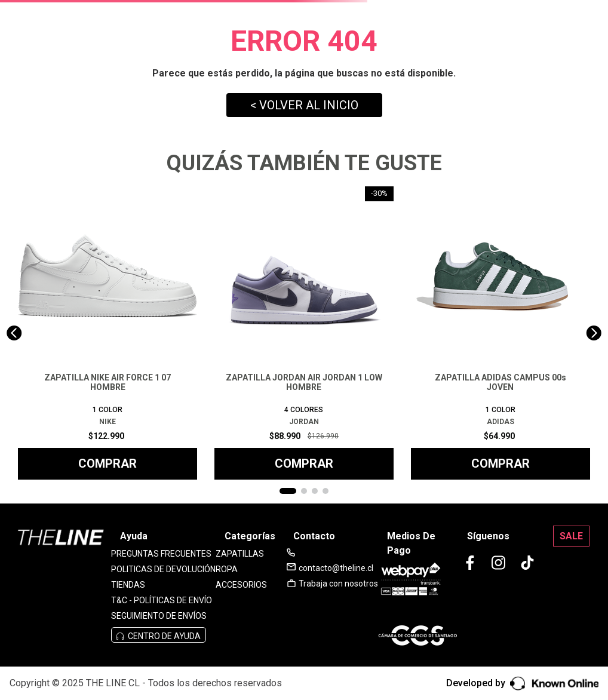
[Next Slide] (594, 333)
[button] (288, 491)
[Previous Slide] (14, 333)
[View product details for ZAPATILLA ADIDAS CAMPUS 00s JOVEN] (500, 333)
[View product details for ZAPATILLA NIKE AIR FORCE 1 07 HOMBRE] (108, 333)
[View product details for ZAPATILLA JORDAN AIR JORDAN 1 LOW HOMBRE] (304, 333)
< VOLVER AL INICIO (304, 105)
